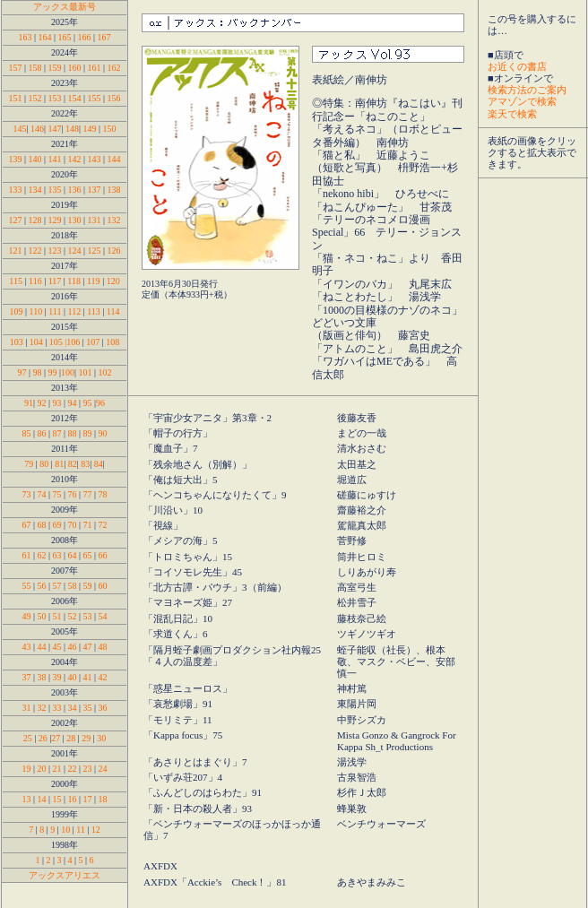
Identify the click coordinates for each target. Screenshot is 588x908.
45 (56, 647)
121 (15, 251)
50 (41, 616)
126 (114, 251)
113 (94, 311)
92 (41, 403)
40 (73, 677)
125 (95, 251)
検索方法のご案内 (527, 90)
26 (43, 738)
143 (95, 159)
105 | (58, 342)
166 (85, 37)
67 (26, 525)
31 (26, 708)
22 (73, 769)
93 (56, 403)
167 (104, 37)
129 (54, 220)
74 (41, 494)
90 (102, 433)
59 (88, 586)
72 (103, 525)
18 (103, 799)
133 (15, 190)
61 (26, 555)
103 (18, 342)
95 (89, 403)
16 (73, 799)
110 (36, 311)
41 (88, 677)
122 (35, 251)
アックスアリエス (65, 875)
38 (41, 677)
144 (114, 159)
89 (86, 433)
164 (44, 37)
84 (97, 464)
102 (105, 372)
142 (75, 159)
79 (29, 464)
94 (71, 403)
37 (26, 677)
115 (16, 281)
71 (88, 525)
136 (76, 190)
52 (71, 616)
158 (35, 68)
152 (35, 98)
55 (26, 586)
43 (26, 647)
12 (96, 830)
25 (28, 738)
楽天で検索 (512, 114)
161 (95, 68)
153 (54, 98)
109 (18, 311)
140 (35, 159)
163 (25, 37)
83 (85, 464)
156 (114, 98)
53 (88, 616)
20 (41, 769)
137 (95, 190)
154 (75, 98)
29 (86, 738)
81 (59, 464)
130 (75, 220)
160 (75, 68)
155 (95, 98)
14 (41, 799)
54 (103, 616)
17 (88, 799)
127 (15, 220)
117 (55, 281)
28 (71, 738)
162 (114, 68)
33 (56, 708)
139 (15, 159)
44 (41, 647)
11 (81, 830)
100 (68, 372)
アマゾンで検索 (522, 101)
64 (73, 555)
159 (54, 68)
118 (74, 281)
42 (103, 677)
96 (100, 403)
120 (113, 281)
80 (44, 464)
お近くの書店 (517, 66)
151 (15, 98)
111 (55, 311)
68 (41, 525)
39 (56, 677)
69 (56, 525)
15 (56, 799)
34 (73, 708)
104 (36, 342)
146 (37, 129)
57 (56, 586)
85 (26, 433)
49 (26, 616)
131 (95, 220)
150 (110, 129)
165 (65, 37)
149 (90, 129)
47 (88, 647)
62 (41, 555)
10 (65, 830)
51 (56, 616)
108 (112, 342)
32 (41, 708)
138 (114, 190)
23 (88, 769)
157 (15, 68)
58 (73, 586)
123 (54, 251)
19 (26, 769)
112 (75, 311)
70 (71, 525)
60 (103, 586)
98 (37, 372)
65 (88, 555)
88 (74, 433)
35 (88, 708)
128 (35, 220)
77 (88, 494)
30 (101, 738)
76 (73, 494)
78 (103, 494)
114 (113, 311)
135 (56, 190)
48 (103, 647)
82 (71, 464)
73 (26, 494)
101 (86, 372)
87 (56, 433)
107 (93, 342)
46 (73, 647)
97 (23, 372)
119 (94, 281)
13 (26, 799)
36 (103, 708)
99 (53, 372)
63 (56, 555)
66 (102, 555)
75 (56, 494)
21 (56, 769)
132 (114, 220)
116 (35, 281)
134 (35, 190)
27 (56, 738)
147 (54, 129)
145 (19, 129)
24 (103, 769)
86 (41, 433)
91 (29, 403)
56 (41, 586)
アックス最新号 (65, 7)
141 (54, 159)
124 (75, 251)
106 (73, 342)
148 (72, 129)
